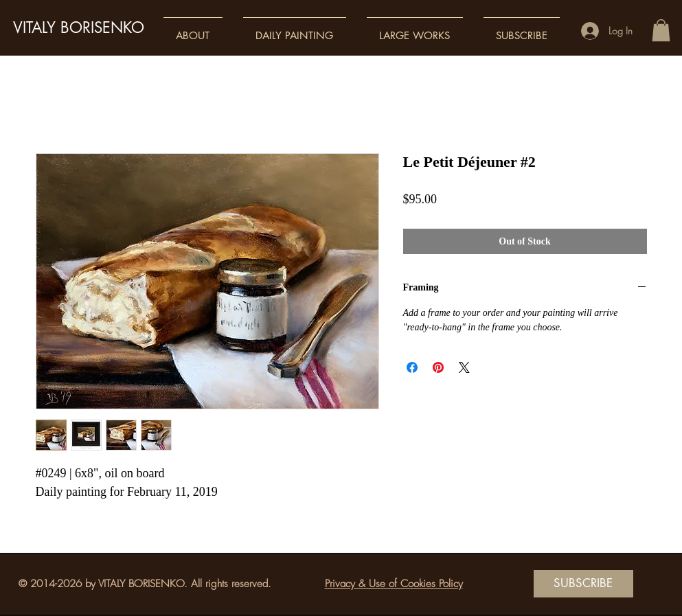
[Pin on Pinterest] (438, 367)
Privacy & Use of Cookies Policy (394, 584)
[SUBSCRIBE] (583, 584)
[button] (193, 29)
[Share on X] (464, 367)
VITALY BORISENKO (79, 27)
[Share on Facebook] (412, 367)
